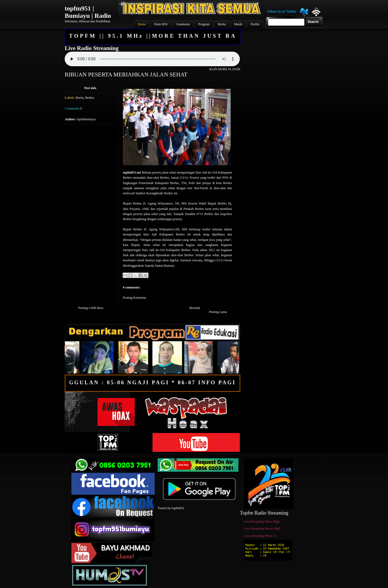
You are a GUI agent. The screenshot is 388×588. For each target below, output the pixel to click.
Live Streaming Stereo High (262, 529)
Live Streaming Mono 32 (260, 536)
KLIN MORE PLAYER (225, 69)
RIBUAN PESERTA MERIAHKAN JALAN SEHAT (126, 75)
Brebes (90, 98)
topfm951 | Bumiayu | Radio (88, 12)
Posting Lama (218, 312)
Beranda (195, 308)
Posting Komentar (135, 298)
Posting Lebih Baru (91, 308)
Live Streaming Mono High (262, 522)
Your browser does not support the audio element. (152, 59)
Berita (80, 98)
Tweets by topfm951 (171, 508)
